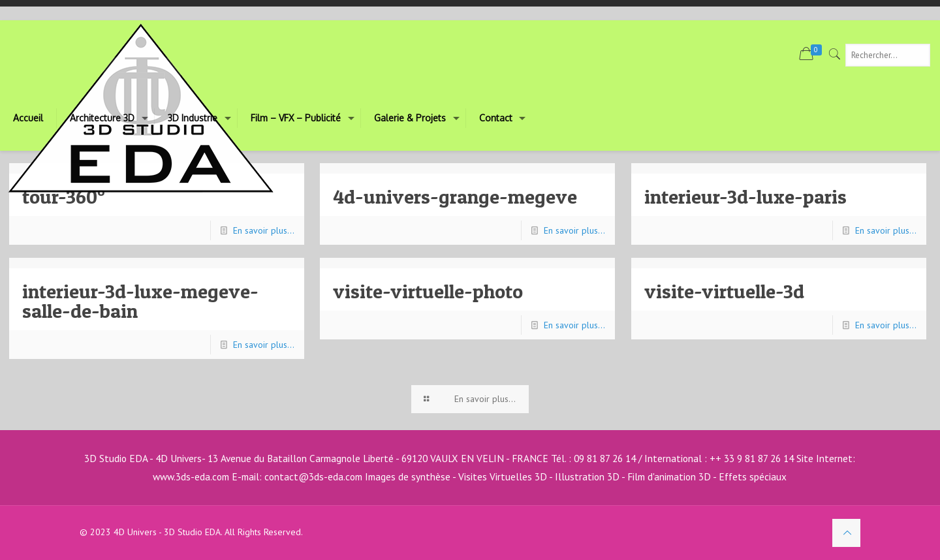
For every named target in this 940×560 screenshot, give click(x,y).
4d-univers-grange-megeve (456, 196)
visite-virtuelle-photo (429, 291)
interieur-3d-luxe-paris (746, 196)
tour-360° (64, 196)
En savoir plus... (264, 230)
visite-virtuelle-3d (725, 291)
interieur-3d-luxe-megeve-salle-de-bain (140, 301)
